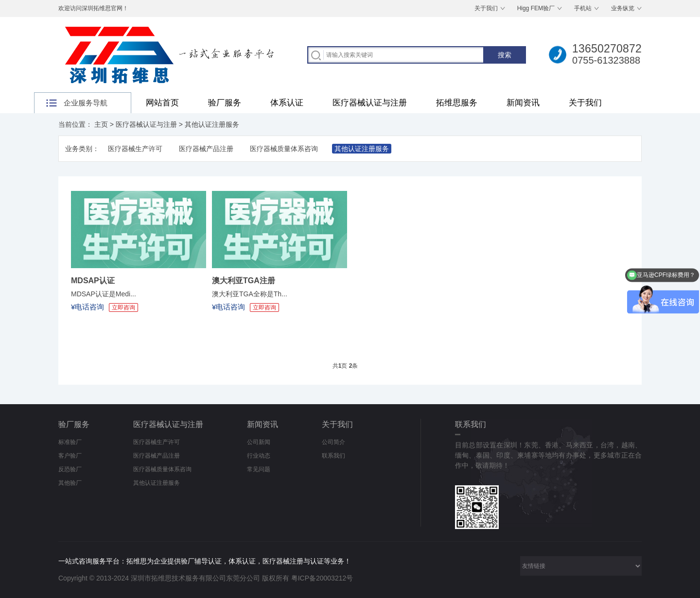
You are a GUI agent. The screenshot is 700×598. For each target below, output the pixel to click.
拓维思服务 (457, 103)
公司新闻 (259, 442)
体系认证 (287, 103)
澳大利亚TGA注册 (244, 281)
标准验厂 (70, 442)
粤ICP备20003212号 (322, 578)
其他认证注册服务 (212, 124)
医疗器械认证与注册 (370, 103)
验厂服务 (225, 103)
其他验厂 (70, 483)
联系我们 (333, 456)
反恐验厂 (70, 469)
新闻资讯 (523, 103)
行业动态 (259, 456)
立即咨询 (123, 308)
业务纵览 (623, 8)
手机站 (583, 8)
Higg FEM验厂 (536, 8)
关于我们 (486, 8)
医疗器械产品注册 (206, 149)
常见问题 (259, 469)
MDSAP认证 (93, 281)
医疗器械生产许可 (135, 149)
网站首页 (162, 103)
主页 (101, 124)
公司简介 (333, 442)
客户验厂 (70, 456)
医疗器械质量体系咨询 (284, 149)
